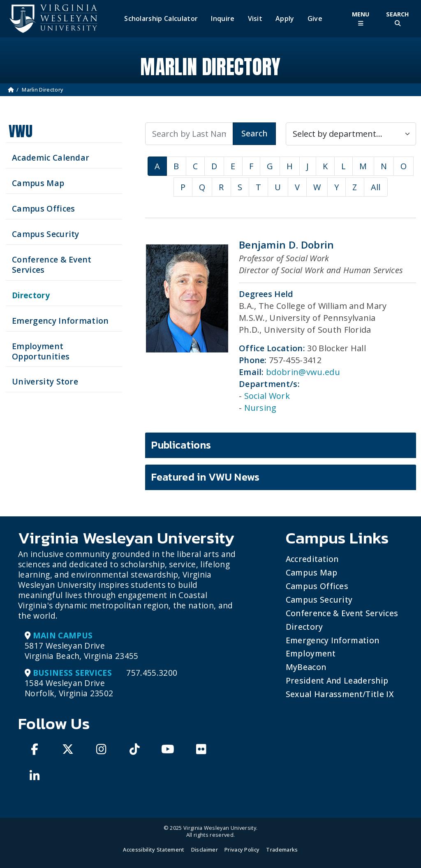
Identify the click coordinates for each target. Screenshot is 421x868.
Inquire (223, 19)
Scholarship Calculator (161, 19)
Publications (181, 445)
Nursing (260, 408)
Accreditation (312, 559)
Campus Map (311, 572)
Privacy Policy (242, 850)
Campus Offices (317, 586)
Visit (255, 19)
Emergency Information (333, 640)
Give (315, 19)
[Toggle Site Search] (398, 19)
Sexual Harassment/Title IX (340, 694)
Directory (304, 627)
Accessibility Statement (154, 850)
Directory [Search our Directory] (31, 295)
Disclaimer (205, 850)
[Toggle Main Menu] (361, 19)
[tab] (281, 445)
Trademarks (282, 850)
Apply (285, 19)
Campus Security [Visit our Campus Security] (46, 234)
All (376, 187)
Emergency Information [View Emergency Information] (60, 321)
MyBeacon (306, 667)
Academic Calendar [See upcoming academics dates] (51, 158)
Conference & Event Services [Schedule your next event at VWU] (52, 265)
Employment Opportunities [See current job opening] (41, 351)
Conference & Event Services (342, 613)
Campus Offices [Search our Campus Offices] (43, 208)
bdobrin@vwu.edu (303, 372)
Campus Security (319, 600)
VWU (21, 131)
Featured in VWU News (205, 477)
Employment (311, 653)
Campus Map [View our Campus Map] (38, 183)
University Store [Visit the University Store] (45, 381)
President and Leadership (337, 680)
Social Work (267, 396)
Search (254, 133)
